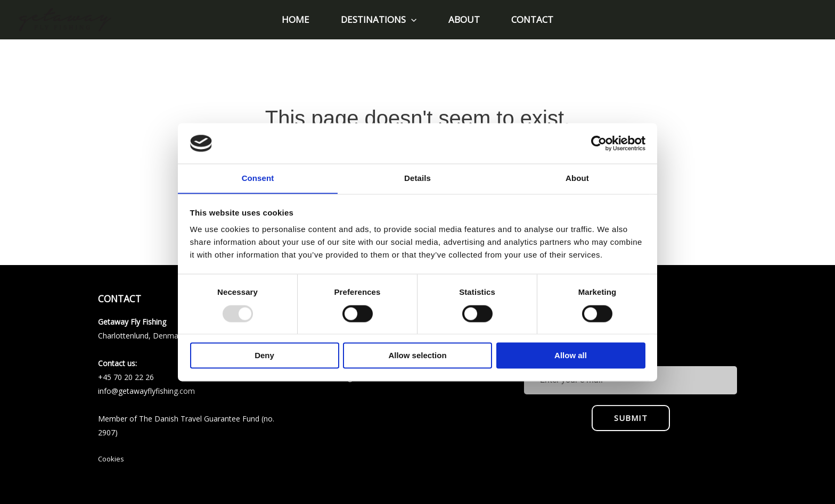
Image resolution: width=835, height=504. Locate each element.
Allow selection (417, 356)
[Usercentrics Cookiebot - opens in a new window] (599, 143)
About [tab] (577, 178)
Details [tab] (418, 178)
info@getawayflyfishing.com (146, 391)
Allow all (571, 356)
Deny (264, 356)
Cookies (111, 459)
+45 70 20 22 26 (126, 377)
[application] (413, 20)
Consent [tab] (258, 178)
